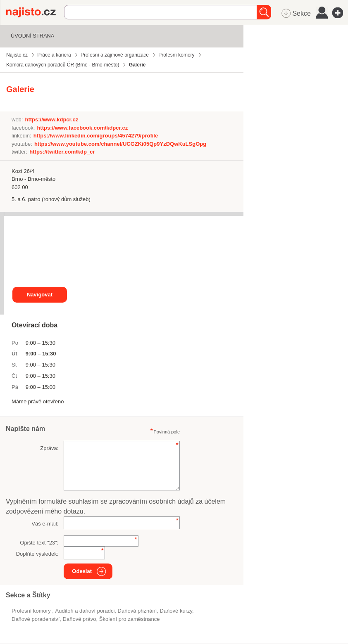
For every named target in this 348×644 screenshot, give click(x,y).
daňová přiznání (137, 611)
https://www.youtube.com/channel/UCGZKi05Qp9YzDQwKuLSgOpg (120, 144)
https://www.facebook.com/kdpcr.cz (82, 128)
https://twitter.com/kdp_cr (62, 152)
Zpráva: (49, 448)
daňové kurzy (176, 611)
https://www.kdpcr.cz (51, 120)
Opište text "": (39, 543)
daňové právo (80, 619)
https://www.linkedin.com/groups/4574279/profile (96, 136)
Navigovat (40, 295)
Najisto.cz (35, 12)
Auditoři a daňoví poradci (85, 611)
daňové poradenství (36, 619)
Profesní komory (32, 611)
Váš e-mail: (45, 524)
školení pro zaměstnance (130, 619)
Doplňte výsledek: (37, 554)
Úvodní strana (32, 36)
